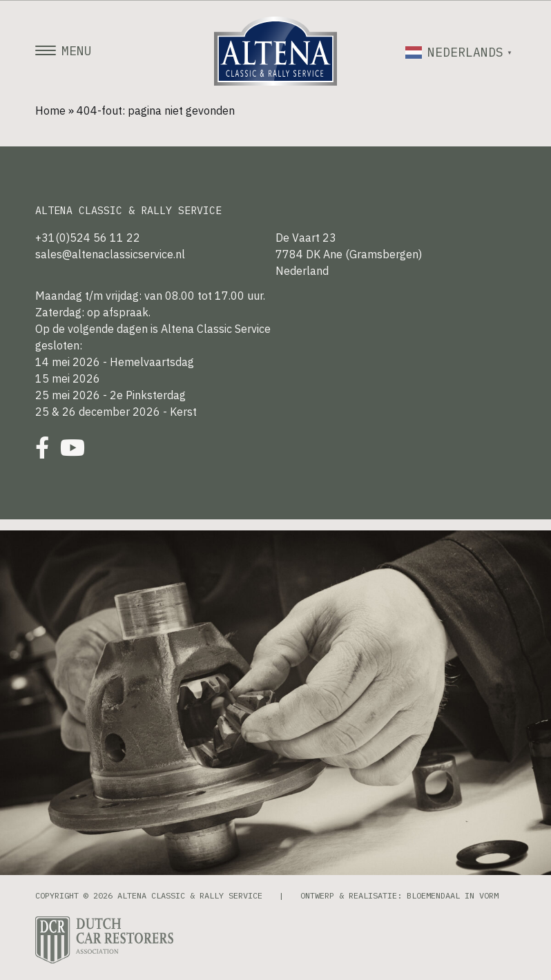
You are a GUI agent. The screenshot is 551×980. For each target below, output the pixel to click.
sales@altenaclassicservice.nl (110, 254)
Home (50, 111)
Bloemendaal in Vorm (453, 895)
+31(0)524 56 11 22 (88, 238)
